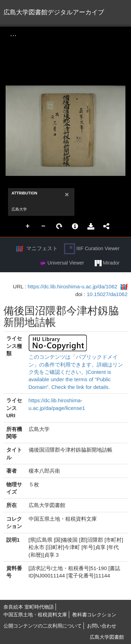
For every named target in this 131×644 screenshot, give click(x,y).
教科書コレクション (94, 615)
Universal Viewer (62, 263)
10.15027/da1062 (107, 294)
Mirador (107, 263)
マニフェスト (42, 248)
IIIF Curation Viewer (92, 249)
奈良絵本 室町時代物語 (29, 607)
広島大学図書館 (107, 637)
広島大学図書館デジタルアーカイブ (54, 12)
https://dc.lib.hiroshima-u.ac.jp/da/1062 (72, 286)
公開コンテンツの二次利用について (43, 626)
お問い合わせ (102, 626)
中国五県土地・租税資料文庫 (35, 615)
